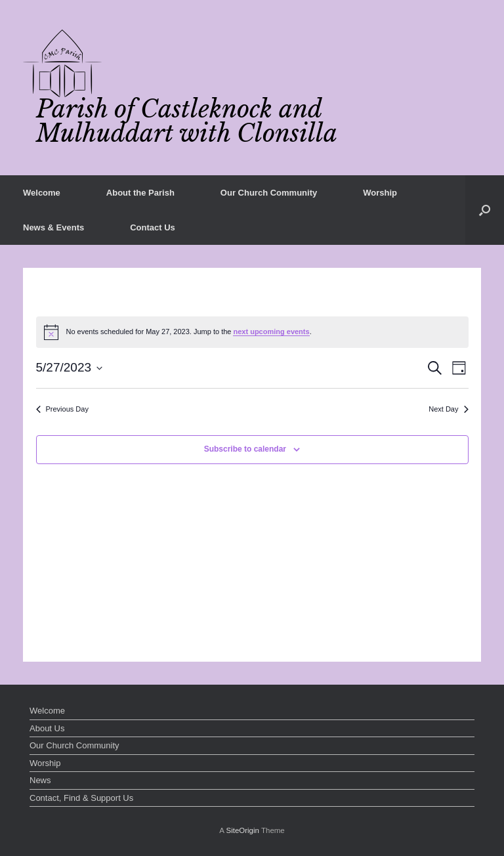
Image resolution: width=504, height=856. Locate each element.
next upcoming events (271, 332)
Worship (380, 193)
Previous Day (62, 409)
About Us (47, 728)
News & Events (53, 227)
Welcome (42, 193)
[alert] (252, 332)
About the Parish (140, 193)
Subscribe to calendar (245, 449)
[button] (485, 210)
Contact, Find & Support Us (81, 798)
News (40, 780)
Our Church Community (269, 193)
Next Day (448, 409)
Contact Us (153, 227)
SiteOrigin (242, 830)
